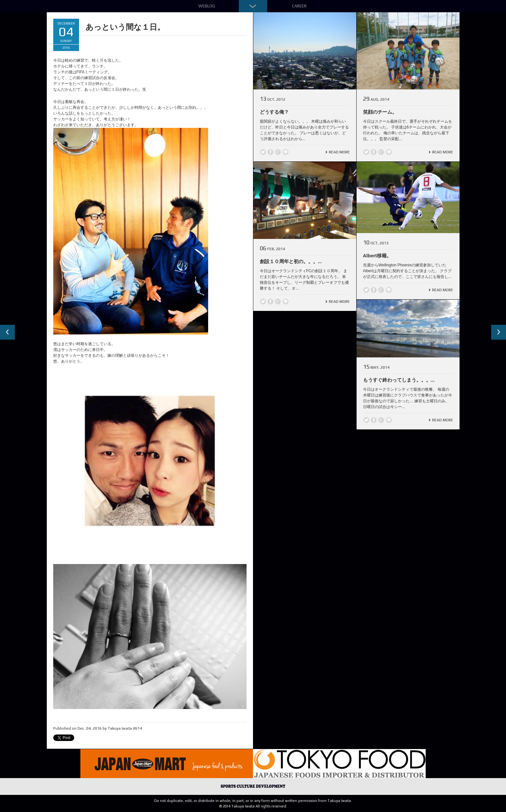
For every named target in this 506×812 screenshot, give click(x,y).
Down (253, 6)
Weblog (207, 6)
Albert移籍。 (377, 256)
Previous (8, 333)
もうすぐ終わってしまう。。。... (399, 380)
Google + (278, 152)
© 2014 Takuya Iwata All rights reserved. (253, 806)
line (286, 152)
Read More (339, 152)
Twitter (263, 152)
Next (498, 333)
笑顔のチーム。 (380, 112)
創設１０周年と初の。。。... (291, 261)
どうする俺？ (274, 112)
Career (299, 6)
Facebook (270, 152)
